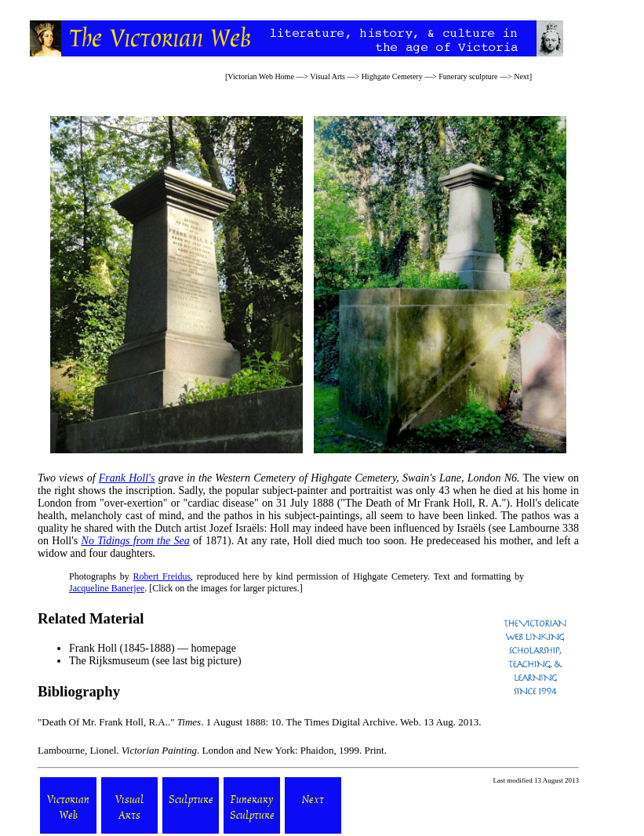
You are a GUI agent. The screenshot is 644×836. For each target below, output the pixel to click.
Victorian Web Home (261, 76)
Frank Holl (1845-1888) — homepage (153, 648)
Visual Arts (327, 76)
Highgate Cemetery (392, 76)
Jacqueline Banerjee (107, 588)
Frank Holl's (127, 478)
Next (521, 76)
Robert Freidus (162, 576)
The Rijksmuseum (109, 661)
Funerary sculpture (468, 76)
